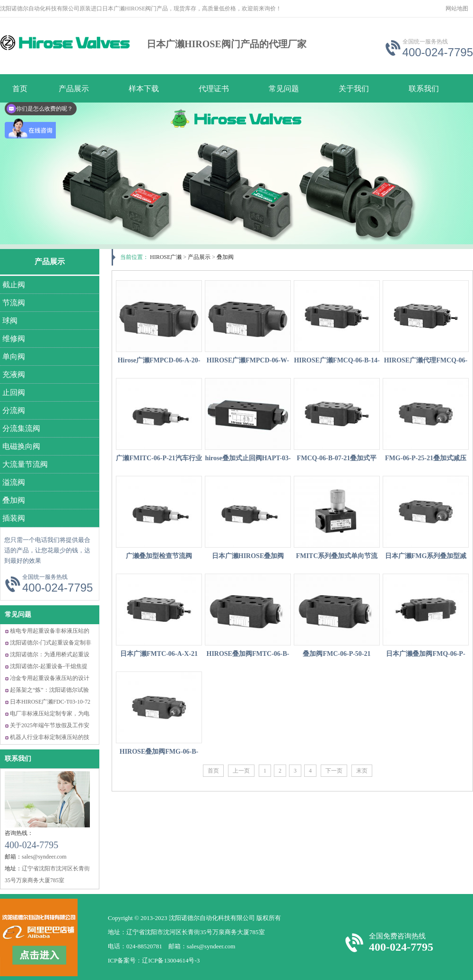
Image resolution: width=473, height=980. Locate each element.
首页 (213, 771)
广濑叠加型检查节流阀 (159, 556)
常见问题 (284, 89)
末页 (362, 771)
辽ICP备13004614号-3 (171, 960)
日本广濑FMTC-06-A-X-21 (159, 654)
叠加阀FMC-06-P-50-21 (337, 654)
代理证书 (214, 89)
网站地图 (457, 9)
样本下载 (144, 89)
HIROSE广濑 (166, 257)
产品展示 (50, 262)
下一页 (334, 771)
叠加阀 (225, 257)
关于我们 (354, 89)
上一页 (241, 771)
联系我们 (424, 89)
